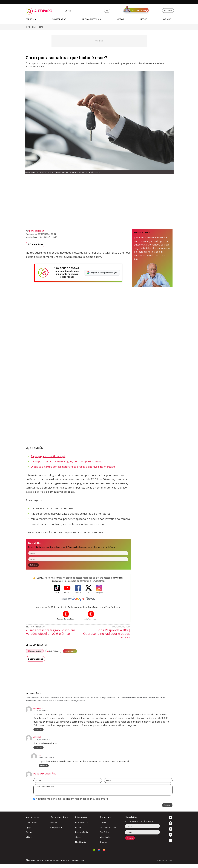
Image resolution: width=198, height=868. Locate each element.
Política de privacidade (165, 864)
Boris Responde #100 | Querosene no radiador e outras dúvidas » (107, 635)
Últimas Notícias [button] (92, 19)
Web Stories (105, 841)
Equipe (29, 831)
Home (28, 27)
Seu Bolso (104, 836)
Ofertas (103, 846)
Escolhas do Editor (108, 831)
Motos (78, 831)
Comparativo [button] (59, 19)
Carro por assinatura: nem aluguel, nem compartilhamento (67, 461)
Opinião (103, 826)
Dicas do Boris (38, 27)
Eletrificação (80, 846)
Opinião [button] (167, 19)
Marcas (54, 826)
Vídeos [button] (120, 19)
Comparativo (56, 831)
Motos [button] (144, 19)
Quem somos (31, 826)
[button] (107, 11)
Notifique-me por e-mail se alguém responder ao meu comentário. (71, 803)
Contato (29, 836)
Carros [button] (31, 19)
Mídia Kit (29, 841)
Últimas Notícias (35, 652)
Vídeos (78, 841)
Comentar (166, 809)
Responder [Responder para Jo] (44, 769)
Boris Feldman (37, 231)
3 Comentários (35, 244)
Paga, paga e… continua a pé (48, 456)
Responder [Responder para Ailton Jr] (39, 750)
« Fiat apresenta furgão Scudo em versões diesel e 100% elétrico (51, 633)
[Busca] (84, 11)
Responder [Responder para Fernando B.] (39, 731)
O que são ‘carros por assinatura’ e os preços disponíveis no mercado (73, 467)
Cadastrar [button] (35, 565)
